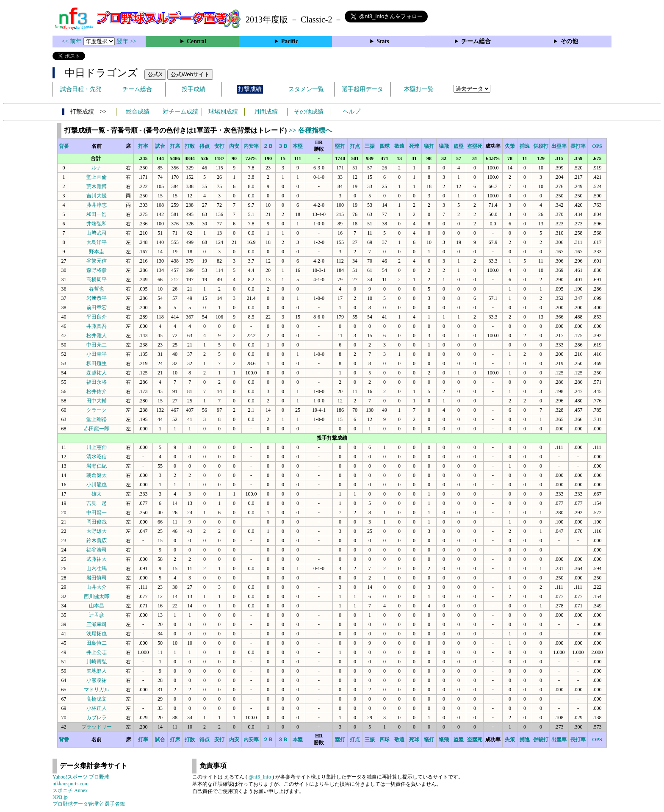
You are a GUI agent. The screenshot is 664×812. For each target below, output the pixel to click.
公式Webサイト (190, 74)
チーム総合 (476, 41)
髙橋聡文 (97, 699)
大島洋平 (97, 242)
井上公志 (97, 652)
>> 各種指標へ (310, 130)
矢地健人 (97, 671)
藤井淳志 (97, 205)
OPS (597, 146)
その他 (569, 41)
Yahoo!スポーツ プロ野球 (81, 777)
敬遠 (399, 146)
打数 (190, 146)
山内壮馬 (97, 568)
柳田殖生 (97, 363)
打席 (175, 146)
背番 (64, 146)
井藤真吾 (97, 326)
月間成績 (266, 112)
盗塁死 (475, 146)
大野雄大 (97, 531)
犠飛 (444, 146)
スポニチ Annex (70, 790)
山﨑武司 (97, 233)
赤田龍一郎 (97, 429)
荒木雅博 (97, 186)
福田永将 (97, 382)
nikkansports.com (71, 784)
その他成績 (309, 112)
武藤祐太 (97, 559)
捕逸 (525, 146)
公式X (155, 74)
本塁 (298, 146)
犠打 (429, 146)
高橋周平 (97, 280)
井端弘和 (97, 224)
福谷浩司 (97, 550)
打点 (355, 146)
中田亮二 (97, 345)
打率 (143, 146)
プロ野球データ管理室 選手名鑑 (89, 804)
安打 (219, 146)
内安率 (251, 146)
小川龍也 (97, 485)
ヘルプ (351, 112)
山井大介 (97, 587)
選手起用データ (362, 89)
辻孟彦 (97, 615)
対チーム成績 (180, 112)
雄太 (97, 494)
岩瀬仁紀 (97, 466)
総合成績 (138, 112)
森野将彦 (97, 270)
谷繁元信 (97, 261)
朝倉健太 (97, 475)
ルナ (97, 168)
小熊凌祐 (97, 680)
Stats (383, 41)
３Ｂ (283, 146)
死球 (414, 146)
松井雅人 (97, 335)
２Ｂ (268, 146)
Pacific (290, 41)
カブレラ (97, 718)
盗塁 (459, 146)
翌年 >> (126, 41)
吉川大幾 (97, 196)
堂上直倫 (97, 177)
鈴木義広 (97, 540)
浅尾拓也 (97, 634)
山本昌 (97, 606)
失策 (510, 146)
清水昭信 (97, 457)
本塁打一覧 (419, 89)
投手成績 (194, 89)
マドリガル (97, 690)
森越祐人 (97, 373)
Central (196, 41)
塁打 (340, 146)
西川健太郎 (97, 596)
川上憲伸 (97, 447)
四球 (385, 146)
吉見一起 (97, 503)
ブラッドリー (97, 727)
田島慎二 (97, 643)
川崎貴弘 (97, 662)
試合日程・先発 (81, 89)
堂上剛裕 (97, 419)
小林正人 (97, 708)
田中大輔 (97, 401)
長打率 (578, 146)
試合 (160, 146)
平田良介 (97, 317)
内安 (234, 146)
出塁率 (559, 146)
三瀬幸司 (97, 624)
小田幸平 (97, 354)
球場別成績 (223, 112)
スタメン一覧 (306, 89)
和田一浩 (97, 214)
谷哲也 (97, 289)
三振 (370, 146)
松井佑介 (97, 391)
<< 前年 (73, 41)
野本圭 (97, 252)
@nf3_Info (260, 777)
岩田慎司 (97, 578)
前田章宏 (97, 308)
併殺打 (541, 146)
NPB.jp (60, 797)
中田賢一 (97, 513)
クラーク (97, 410)
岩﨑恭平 (97, 298)
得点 (205, 146)
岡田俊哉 (97, 522)
